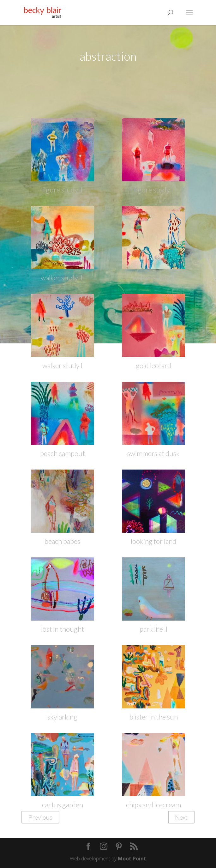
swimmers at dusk (153, 453)
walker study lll (62, 278)
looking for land (153, 541)
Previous (40, 817)
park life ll (153, 629)
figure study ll (62, 190)
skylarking (62, 717)
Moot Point (132, 859)
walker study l (62, 365)
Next (181, 817)
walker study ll (153, 278)
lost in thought (63, 629)
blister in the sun (154, 717)
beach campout (63, 453)
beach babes (62, 541)
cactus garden (63, 805)
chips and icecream (153, 805)
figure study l (153, 190)
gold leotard (153, 365)
